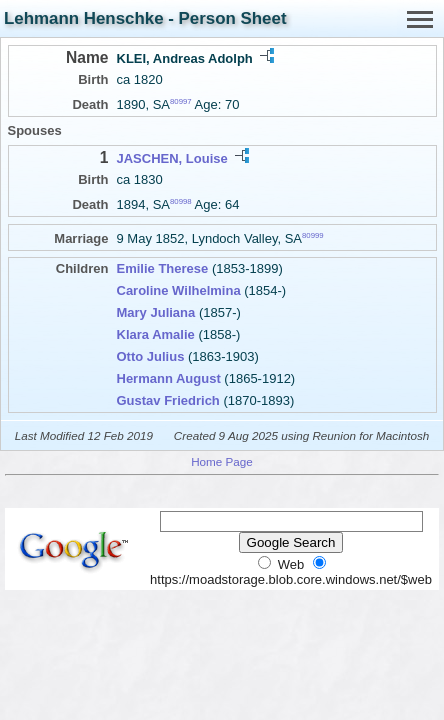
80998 (181, 201)
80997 (181, 101)
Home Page (222, 461)
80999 (313, 235)
